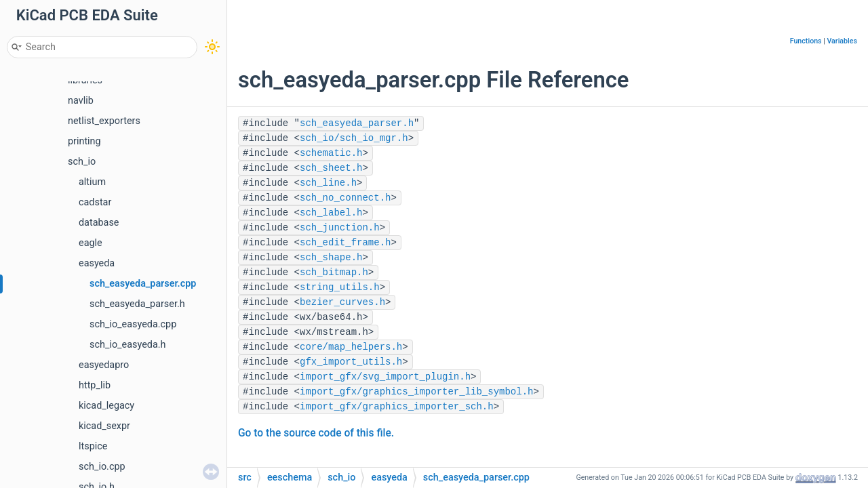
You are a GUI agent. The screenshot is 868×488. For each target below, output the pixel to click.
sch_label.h (331, 213)
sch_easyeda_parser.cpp (143, 284)
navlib (81, 101)
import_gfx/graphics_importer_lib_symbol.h (416, 392)
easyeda (97, 263)
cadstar (95, 202)
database (99, 223)
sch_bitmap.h (334, 272)
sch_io (82, 162)
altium (92, 182)
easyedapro (104, 365)
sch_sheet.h (331, 168)
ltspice (93, 446)
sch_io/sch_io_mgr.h (354, 138)
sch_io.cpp (102, 467)
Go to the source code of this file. (316, 433)
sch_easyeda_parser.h (137, 304)
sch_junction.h (340, 228)
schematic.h (331, 153)
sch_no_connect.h (345, 198)
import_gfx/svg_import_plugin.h (385, 377)
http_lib (95, 385)
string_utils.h (340, 287)
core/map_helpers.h (351, 347)
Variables (842, 41)
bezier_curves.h (342, 302)
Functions (806, 41)
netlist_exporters (104, 121)
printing (84, 141)
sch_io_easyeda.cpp (133, 324)
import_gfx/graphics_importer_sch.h (397, 407)
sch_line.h (328, 183)
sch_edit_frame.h (345, 243)
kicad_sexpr (104, 426)
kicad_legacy (106, 406)
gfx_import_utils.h (351, 362)
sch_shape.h (331, 258)
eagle (91, 243)
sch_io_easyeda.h (127, 345)
